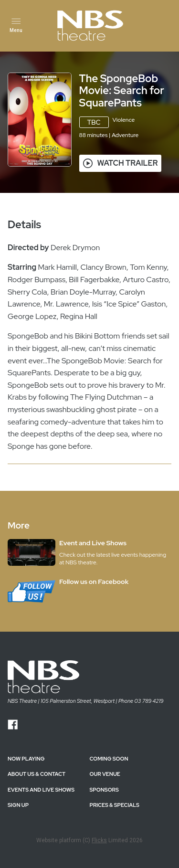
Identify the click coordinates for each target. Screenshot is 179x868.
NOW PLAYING (26, 759)
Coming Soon (109, 759)
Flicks (99, 840)
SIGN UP (18, 805)
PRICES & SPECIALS (115, 805)
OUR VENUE (105, 774)
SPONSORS (104, 790)
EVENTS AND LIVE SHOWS (41, 790)
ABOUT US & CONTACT (37, 774)
